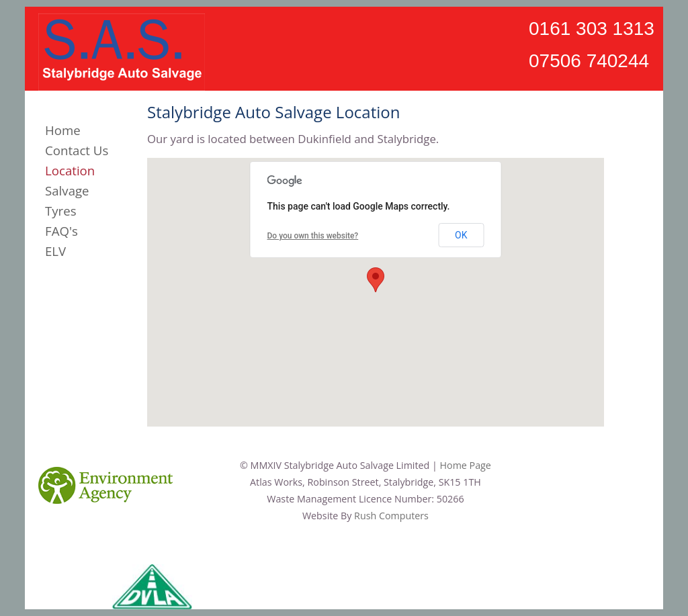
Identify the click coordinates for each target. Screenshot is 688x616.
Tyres (61, 211)
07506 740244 (589, 61)
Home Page (466, 465)
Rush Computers (391, 516)
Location (70, 170)
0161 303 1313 (592, 29)
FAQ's (61, 231)
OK (461, 235)
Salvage (67, 190)
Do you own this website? (313, 236)
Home (63, 130)
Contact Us (77, 150)
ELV (55, 251)
